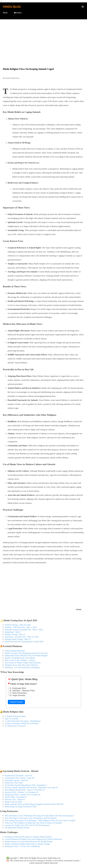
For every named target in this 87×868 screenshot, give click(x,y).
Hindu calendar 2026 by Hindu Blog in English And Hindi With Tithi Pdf (34, 804)
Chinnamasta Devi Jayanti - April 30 (19, 778)
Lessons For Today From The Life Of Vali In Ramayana (27, 825)
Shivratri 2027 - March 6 (15, 799)
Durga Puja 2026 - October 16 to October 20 (23, 795)
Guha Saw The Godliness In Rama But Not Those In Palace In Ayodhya (33, 823)
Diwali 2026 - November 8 (16, 797)
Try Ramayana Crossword (15, 726)
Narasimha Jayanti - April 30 (16, 780)
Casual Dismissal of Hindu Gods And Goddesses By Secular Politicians (33, 839)
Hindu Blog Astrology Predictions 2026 (21, 807)
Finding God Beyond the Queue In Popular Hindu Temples (28, 837)
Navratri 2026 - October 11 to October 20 (21, 792)
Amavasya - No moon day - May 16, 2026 (22, 637)
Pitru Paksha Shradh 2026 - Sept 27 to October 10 (25, 790)
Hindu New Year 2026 (14, 783)
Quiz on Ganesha (12, 719)
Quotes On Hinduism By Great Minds (20, 658)
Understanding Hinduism (15, 651)
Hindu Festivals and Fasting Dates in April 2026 (24, 642)
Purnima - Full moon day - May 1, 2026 (21, 627)
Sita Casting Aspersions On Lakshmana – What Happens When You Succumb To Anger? (40, 820)
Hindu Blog (12, 7)
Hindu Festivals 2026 (13, 802)
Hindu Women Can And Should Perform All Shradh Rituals (29, 842)
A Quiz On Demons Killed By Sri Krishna (22, 723)
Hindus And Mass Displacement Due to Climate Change (27, 844)
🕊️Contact (18, 13)
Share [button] (79, 609)
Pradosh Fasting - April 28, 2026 (18, 625)
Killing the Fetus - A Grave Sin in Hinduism (22, 846)
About (5, 13)
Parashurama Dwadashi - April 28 (18, 776)
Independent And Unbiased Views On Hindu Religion (26, 656)
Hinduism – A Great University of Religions (22, 667)
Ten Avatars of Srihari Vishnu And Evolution (23, 663)
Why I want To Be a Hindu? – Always (20, 660)
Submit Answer (16, 702)
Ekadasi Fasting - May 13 (15, 634)
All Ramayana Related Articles (17, 828)
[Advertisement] (43, 38)
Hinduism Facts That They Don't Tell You (21, 665)
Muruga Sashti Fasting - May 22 (18, 639)
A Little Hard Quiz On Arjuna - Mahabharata (23, 721)
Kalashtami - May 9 (13, 632)
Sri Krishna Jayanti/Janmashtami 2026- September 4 (26, 785)
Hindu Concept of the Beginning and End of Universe (26, 653)
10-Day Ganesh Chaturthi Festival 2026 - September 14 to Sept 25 (31, 788)
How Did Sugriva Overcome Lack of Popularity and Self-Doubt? (31, 818)
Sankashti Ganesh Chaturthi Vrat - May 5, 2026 (24, 630)
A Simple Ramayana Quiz (15, 716)
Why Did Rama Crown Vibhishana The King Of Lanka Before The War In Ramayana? (39, 816)
